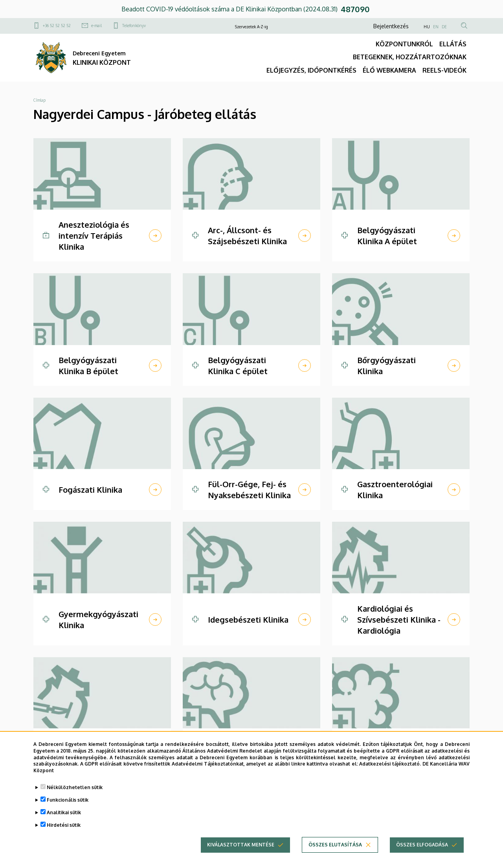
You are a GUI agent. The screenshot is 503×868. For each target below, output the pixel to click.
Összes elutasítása (335, 847)
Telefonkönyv (134, 26)
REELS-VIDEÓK (444, 70)
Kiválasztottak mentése (241, 847)
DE (444, 27)
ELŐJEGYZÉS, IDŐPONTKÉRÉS (311, 70)
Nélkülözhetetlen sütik (75, 790)
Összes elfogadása (422, 847)
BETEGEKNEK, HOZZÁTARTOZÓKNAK (410, 57)
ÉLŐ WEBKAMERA (389, 70)
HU (427, 27)
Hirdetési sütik (64, 827)
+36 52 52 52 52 (57, 26)
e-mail (96, 26)
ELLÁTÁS (453, 44)
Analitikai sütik (64, 815)
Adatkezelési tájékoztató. (390, 766)
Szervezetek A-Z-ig (251, 27)
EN (436, 27)
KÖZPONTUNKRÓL (404, 44)
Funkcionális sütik (68, 802)
